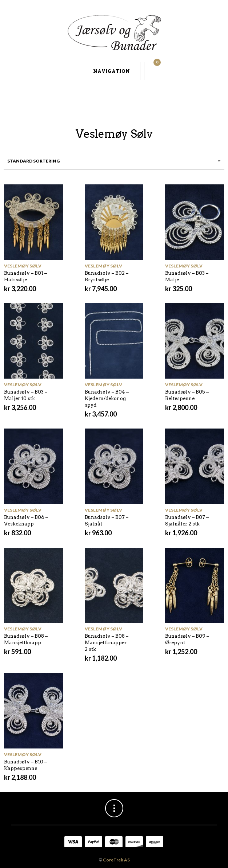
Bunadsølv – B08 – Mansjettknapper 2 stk (107, 643)
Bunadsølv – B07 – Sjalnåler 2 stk (187, 521)
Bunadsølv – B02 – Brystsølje (107, 276)
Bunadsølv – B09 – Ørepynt (187, 639)
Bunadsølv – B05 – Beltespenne (187, 395)
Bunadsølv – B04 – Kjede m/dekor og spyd (107, 398)
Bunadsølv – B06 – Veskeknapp (26, 521)
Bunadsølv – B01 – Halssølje (25, 276)
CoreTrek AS (116, 860)
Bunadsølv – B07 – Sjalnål (107, 521)
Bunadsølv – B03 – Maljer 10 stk (26, 395)
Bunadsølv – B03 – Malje (187, 276)
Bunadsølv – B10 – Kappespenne (25, 765)
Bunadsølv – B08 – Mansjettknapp (26, 639)
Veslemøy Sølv (23, 266)
